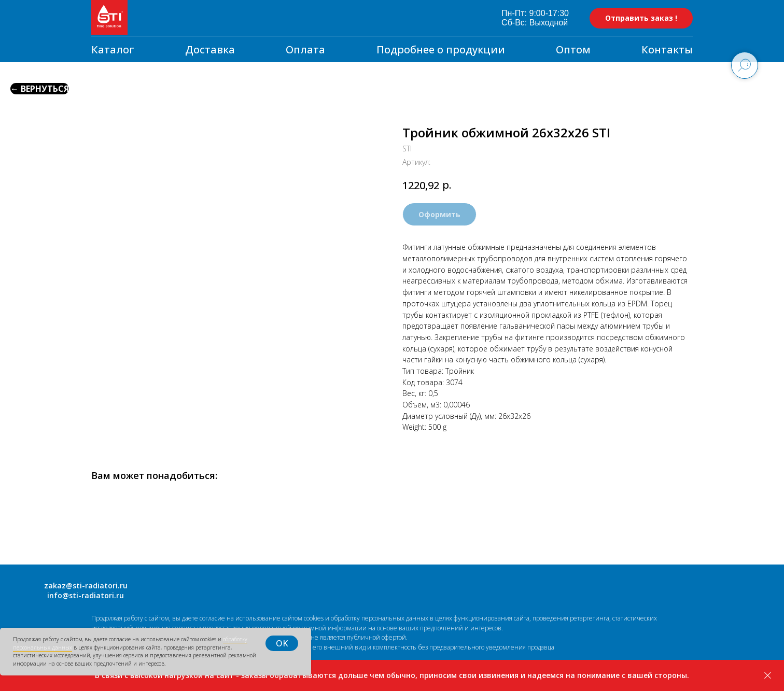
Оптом (573, 50)
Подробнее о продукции (441, 50)
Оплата (305, 50)
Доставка (210, 50)
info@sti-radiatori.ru (86, 595)
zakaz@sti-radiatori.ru (86, 586)
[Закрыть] (768, 676)
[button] (641, 18)
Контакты (667, 50)
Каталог (113, 50)
